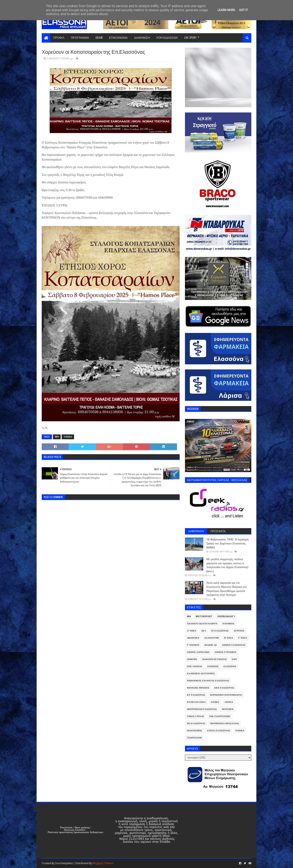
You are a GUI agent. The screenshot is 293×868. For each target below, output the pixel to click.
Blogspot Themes (103, 863)
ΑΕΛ (204, 631)
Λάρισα (229, 702)
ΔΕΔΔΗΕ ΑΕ (211, 645)
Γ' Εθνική (193, 645)
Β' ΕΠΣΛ (229, 638)
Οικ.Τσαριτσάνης (220, 716)
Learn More (226, 10)
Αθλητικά (193, 638)
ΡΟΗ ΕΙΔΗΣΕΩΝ (167, 37)
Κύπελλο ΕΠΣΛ (196, 702)
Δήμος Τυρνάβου (226, 652)
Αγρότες (239, 631)
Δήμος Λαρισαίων (198, 652)
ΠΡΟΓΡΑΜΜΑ (80, 37)
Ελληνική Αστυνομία (201, 674)
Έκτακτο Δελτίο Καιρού (202, 624)
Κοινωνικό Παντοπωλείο (226, 695)
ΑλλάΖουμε (212, 638)
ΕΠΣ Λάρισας (195, 666)
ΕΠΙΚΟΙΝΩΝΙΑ (118, 37)
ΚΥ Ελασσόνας (196, 695)
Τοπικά (68, 437)
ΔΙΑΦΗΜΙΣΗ (142, 37)
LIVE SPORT (190, 37)
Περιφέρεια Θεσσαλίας (225, 723)
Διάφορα (192, 659)
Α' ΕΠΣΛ (192, 631)
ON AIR (99, 37)
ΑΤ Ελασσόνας (220, 631)
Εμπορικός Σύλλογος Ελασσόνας (208, 681)
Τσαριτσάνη (194, 738)
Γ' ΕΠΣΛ (243, 638)
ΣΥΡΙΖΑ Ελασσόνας (219, 731)
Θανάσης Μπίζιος (198, 688)
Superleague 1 (226, 616)
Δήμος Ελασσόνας (234, 645)
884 (57, 437)
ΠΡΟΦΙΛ (59, 37)
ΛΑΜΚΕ (215, 702)
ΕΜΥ (234, 659)
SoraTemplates (64, 863)
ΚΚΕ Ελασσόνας (224, 688)
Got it (243, 10)
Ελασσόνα (230, 666)
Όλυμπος (228, 624)
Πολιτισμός (194, 731)
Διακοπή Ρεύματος (214, 659)
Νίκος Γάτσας (196, 716)
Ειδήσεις (213, 666)
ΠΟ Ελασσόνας (196, 723)
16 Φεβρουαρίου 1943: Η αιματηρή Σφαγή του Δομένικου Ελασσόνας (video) (227, 543)
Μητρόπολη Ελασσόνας (202, 709)
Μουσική (228, 709)
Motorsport (204, 616)
